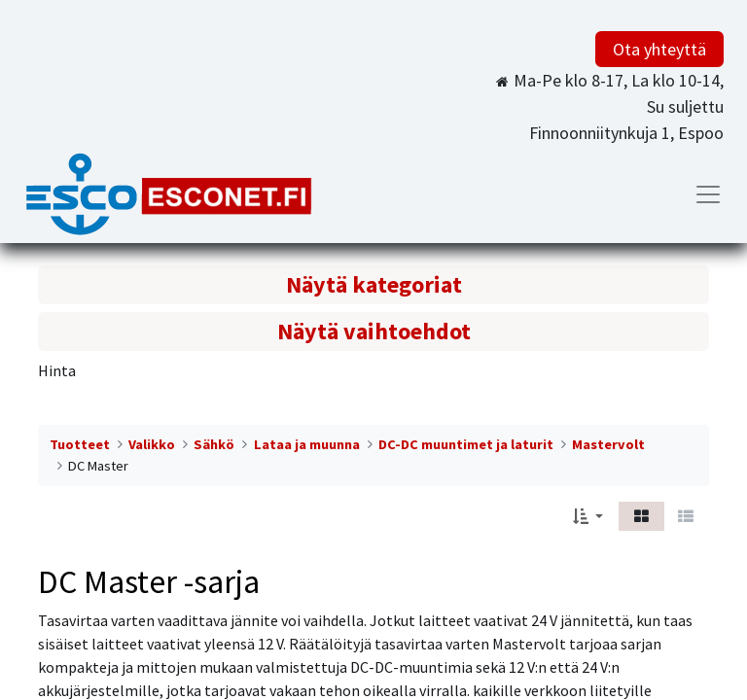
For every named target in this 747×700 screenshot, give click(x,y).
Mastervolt (608, 444)
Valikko (152, 444)
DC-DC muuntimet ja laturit (466, 444)
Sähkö (214, 444)
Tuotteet (80, 444)
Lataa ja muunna (307, 444)
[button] (588, 516)
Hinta (57, 370)
